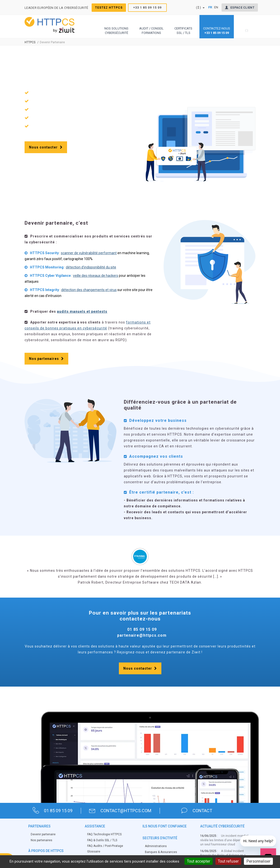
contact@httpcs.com (121, 811)
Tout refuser (228, 861)
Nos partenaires (46, 359)
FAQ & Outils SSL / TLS (102, 840)
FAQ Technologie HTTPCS (104, 835)
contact (197, 811)
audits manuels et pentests (82, 312)
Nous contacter (46, 147)
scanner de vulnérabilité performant (89, 253)
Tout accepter (199, 861)
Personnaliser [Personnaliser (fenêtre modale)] (258, 861)
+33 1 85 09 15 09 (147, 8)
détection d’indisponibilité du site (91, 267)
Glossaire (94, 852)
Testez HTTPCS (109, 8)
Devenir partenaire (43, 835)
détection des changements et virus (89, 290)
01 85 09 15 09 (53, 811)
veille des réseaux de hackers (96, 276)
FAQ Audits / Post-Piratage (105, 846)
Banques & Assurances (161, 852)
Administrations (156, 846)
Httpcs (30, 43)
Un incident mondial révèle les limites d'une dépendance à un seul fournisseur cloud (226, 840)
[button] (116, 27)
